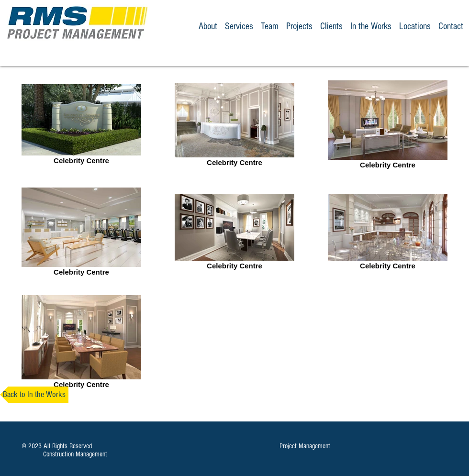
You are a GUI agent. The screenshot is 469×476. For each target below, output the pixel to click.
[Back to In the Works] (34, 395)
